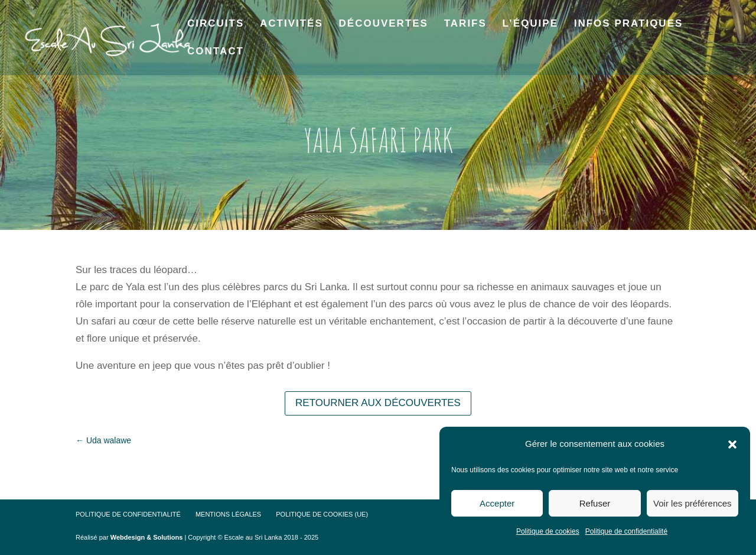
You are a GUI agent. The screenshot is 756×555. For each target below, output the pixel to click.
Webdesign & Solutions (147, 537)
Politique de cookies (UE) (322, 514)
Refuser (595, 503)
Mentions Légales (228, 514)
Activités (291, 24)
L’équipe (530, 24)
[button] (732, 444)
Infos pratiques (629, 24)
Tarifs (465, 24)
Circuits (216, 24)
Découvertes (384, 24)
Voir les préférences (693, 503)
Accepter (497, 503)
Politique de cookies (548, 531)
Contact (216, 52)
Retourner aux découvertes (378, 403)
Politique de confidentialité (626, 531)
